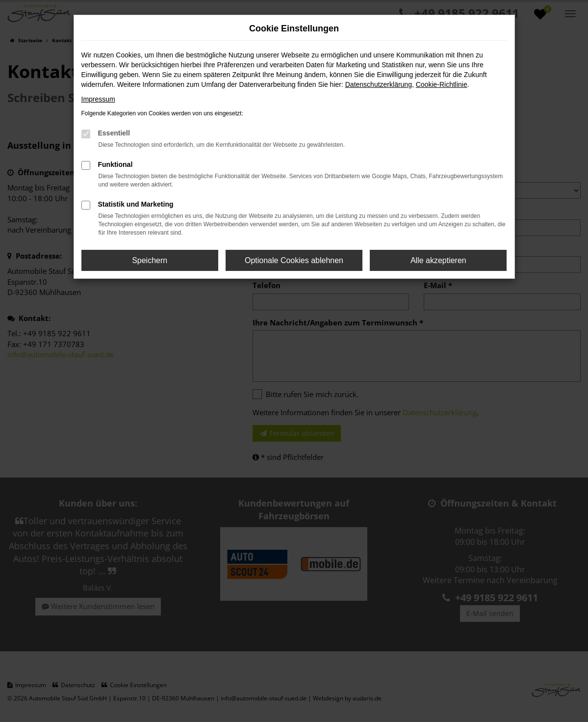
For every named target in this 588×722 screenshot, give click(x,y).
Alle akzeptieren (438, 260)
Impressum (98, 99)
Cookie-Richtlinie (442, 84)
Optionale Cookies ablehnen (294, 260)
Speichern (150, 260)
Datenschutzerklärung (379, 84)
